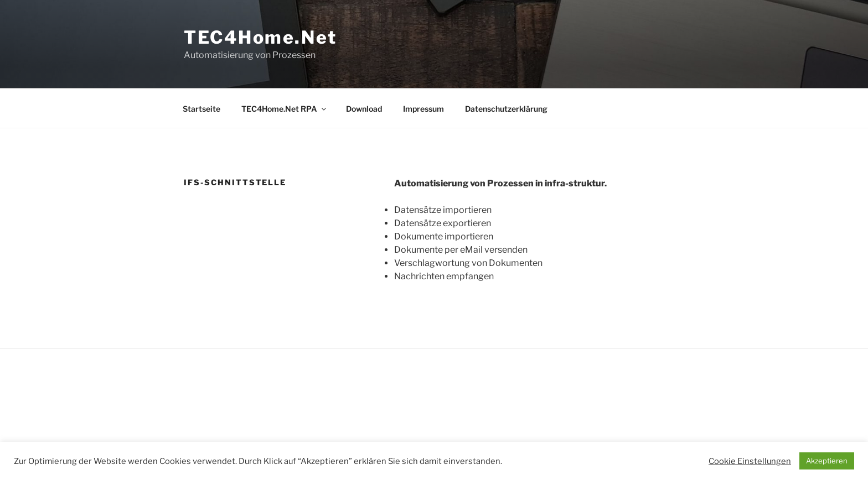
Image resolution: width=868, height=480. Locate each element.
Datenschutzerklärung (506, 109)
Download (364, 109)
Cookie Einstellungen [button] (750, 461)
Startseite (201, 109)
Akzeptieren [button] (827, 461)
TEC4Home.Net (260, 37)
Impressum (423, 109)
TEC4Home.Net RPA (285, 109)
